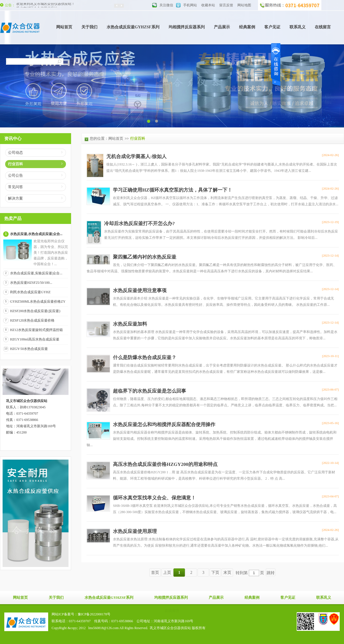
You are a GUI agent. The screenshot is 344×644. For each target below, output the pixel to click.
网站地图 (244, 5)
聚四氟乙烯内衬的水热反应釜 (145, 257)
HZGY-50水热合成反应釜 (29, 349)
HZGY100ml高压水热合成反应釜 (35, 339)
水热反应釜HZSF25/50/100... (31, 283)
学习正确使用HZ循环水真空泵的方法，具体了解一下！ (173, 190)
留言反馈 (226, 5)
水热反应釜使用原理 (135, 531)
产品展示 (222, 27)
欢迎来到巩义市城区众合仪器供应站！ (46, 5)
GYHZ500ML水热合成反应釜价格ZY (38, 302)
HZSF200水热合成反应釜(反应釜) (35, 311)
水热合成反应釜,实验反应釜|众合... (36, 273)
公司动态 (15, 152)
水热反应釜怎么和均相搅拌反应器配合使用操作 (164, 425)
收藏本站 (208, 5)
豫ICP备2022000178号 (94, 614)
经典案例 (247, 27)
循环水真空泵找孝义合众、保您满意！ (154, 498)
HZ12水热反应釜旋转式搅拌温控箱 (36, 330)
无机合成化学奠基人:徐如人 (136, 156)
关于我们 (89, 27)
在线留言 (323, 27)
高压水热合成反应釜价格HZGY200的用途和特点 (165, 464)
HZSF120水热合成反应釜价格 (32, 320)
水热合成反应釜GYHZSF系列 (133, 27)
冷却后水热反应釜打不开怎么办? (139, 223)
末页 (227, 573)
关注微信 (166, 5)
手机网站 (190, 5)
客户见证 (272, 27)
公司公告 (15, 175)
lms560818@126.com (103, 628)
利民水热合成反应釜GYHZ (30, 292)
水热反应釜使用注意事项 (140, 291)
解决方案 (15, 198)
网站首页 (64, 27)
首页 (155, 573)
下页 (215, 573)
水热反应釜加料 (130, 324)
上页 (167, 573)
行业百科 (15, 164)
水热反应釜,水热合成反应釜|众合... (36, 234)
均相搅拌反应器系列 (187, 27)
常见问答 (15, 187)
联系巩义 (298, 27)
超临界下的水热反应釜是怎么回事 (149, 391)
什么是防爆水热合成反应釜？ (145, 358)
